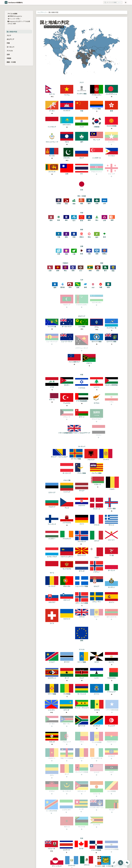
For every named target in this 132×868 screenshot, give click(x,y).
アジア (9, 35)
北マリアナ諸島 (97, 340)
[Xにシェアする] (121, 863)
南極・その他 (11, 62)
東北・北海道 (82, 196)
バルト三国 (67, 480)
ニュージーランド (67, 340)
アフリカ (10, 51)
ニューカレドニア (52, 340)
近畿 (82, 246)
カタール (52, 399)
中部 (82, 213)
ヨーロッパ (10, 47)
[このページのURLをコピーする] (114, 863)
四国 (102, 263)
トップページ (42, 12)
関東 (82, 229)
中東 (8, 43)
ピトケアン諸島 (111, 340)
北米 (8, 54)
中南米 (9, 58)
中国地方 (65, 263)
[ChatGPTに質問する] (127, 863)
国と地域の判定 (12, 32)
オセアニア (10, 39)
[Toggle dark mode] (126, 2)
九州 (82, 280)
